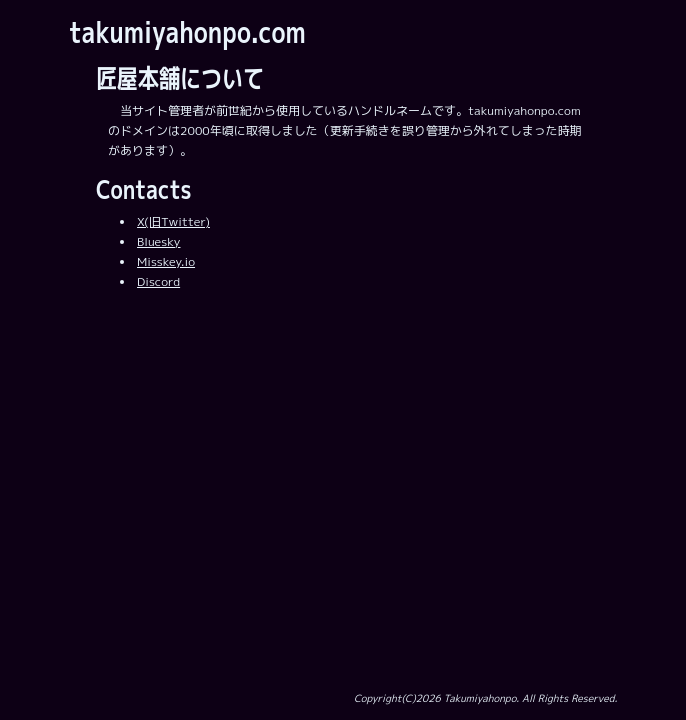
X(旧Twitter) (173, 221)
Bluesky (158, 241)
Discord (158, 281)
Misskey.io (166, 261)
